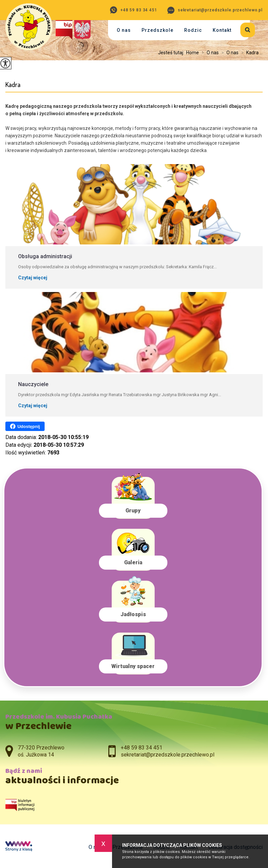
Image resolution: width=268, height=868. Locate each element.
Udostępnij (25, 426)
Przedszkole (157, 30)
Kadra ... (251, 53)
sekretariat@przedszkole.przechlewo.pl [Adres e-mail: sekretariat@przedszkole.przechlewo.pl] (168, 755)
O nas (124, 30)
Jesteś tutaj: (172, 53)
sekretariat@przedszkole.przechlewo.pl (215, 10)
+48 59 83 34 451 (134, 10)
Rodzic (193, 30)
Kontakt (222, 30)
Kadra (13, 85)
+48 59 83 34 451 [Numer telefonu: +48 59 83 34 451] (142, 748)
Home (193, 53)
